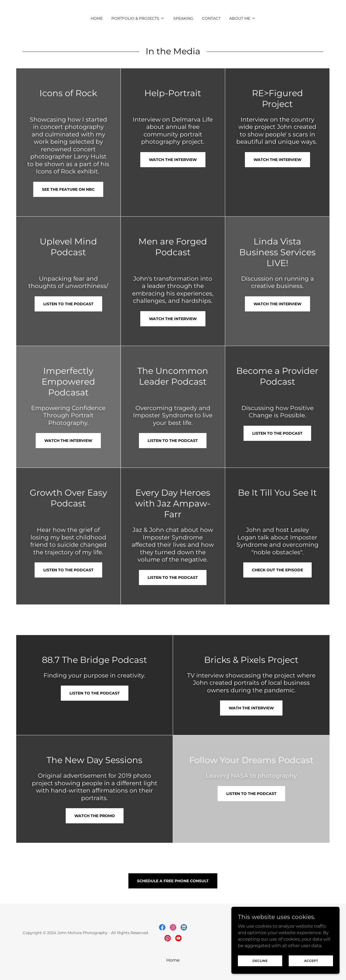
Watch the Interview (173, 160)
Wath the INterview (251, 708)
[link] (162, 927)
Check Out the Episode (277, 570)
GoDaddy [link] (314, 933)
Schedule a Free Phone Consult (173, 881)
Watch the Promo (95, 816)
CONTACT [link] (211, 18)
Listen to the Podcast (68, 304)
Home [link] (97, 18)
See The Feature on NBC (68, 189)
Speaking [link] (183, 18)
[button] (138, 18)
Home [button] (173, 960)
